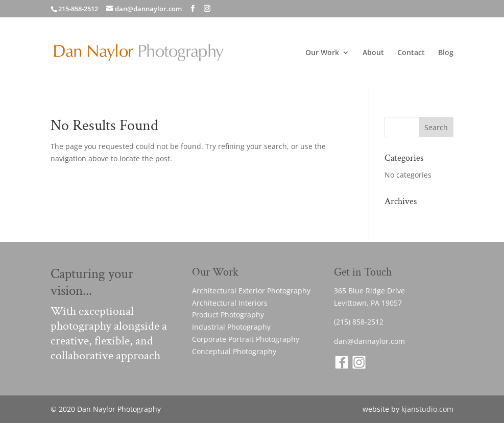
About (373, 53)
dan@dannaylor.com (369, 341)
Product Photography (228, 315)
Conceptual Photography (234, 351)
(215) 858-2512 (359, 322)
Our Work (322, 53)
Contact (411, 53)
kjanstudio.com (427, 409)
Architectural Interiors (230, 303)
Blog (446, 53)
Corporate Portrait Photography (246, 339)
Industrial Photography (231, 327)
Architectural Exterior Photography (251, 291)
